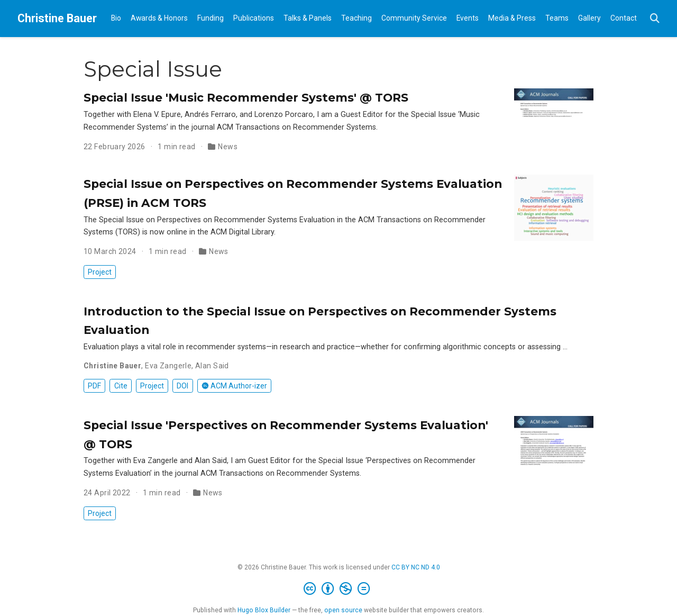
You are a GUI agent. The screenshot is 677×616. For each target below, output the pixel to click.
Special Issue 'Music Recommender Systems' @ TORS (246, 97)
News (228, 147)
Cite (121, 386)
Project (100, 272)
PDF (94, 386)
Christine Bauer (57, 18)
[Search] (655, 19)
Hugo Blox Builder (264, 610)
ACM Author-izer (234, 386)
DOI (182, 386)
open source (343, 610)
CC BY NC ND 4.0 (416, 567)
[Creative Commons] (339, 589)
